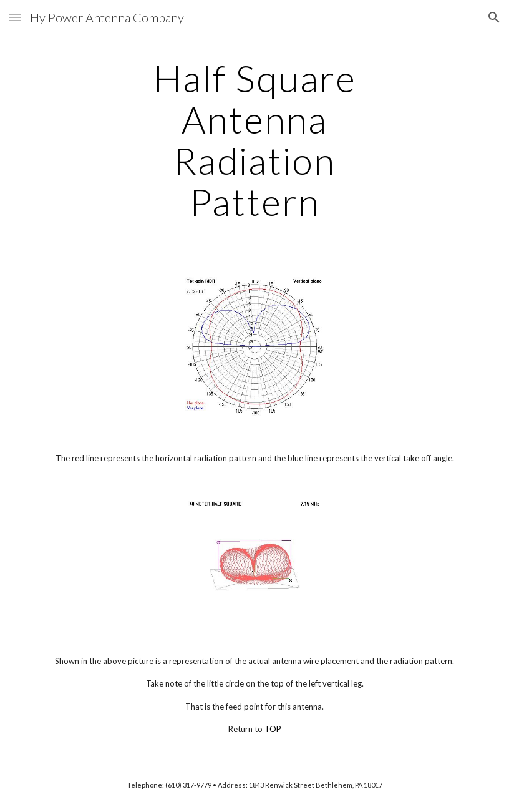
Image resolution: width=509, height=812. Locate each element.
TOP (273, 729)
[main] (254, 140)
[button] (15, 17)
